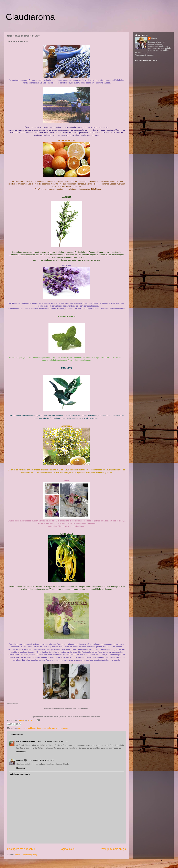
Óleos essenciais (44, 728)
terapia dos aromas (60, 728)
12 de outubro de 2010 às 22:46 (55, 741)
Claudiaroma (30, 17)
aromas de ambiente (27, 728)
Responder (21, 752)
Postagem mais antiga (113, 849)
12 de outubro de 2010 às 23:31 (41, 760)
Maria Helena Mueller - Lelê (28, 741)
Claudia (21, 720)
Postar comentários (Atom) (26, 855)
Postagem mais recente (21, 849)
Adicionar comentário (20, 774)
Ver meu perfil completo (144, 55)
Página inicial (67, 849)
